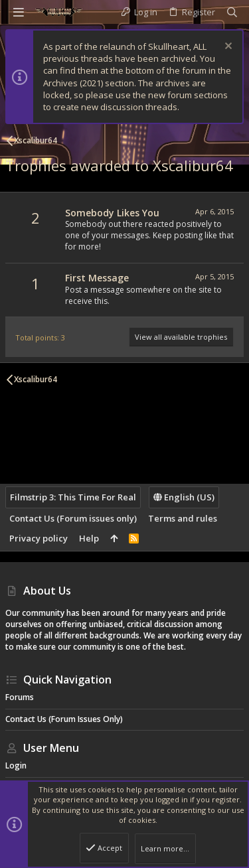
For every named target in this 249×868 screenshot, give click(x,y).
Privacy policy (39, 538)
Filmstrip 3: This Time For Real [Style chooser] (73, 497)
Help (89, 538)
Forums (20, 697)
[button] (19, 12)
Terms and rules (183, 518)
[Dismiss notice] (227, 47)
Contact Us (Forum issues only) (73, 518)
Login (16, 765)
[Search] (232, 12)
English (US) (184, 497)
